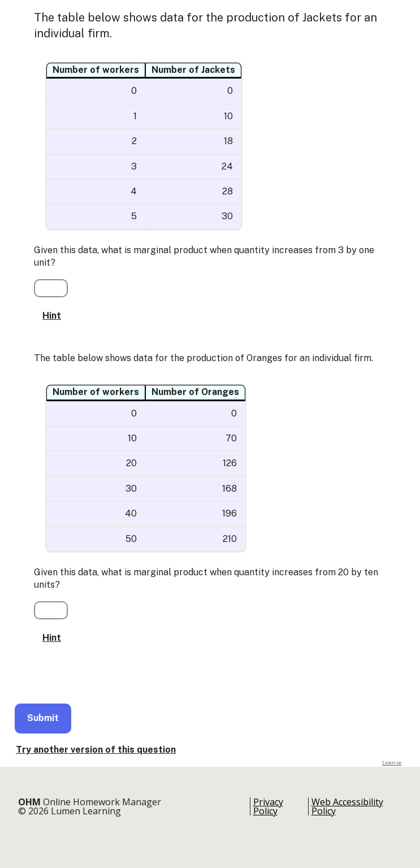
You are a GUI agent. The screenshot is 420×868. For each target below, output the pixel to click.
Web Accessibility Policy (347, 806)
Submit (43, 718)
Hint (52, 316)
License (392, 763)
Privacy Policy (268, 806)
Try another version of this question (96, 750)
